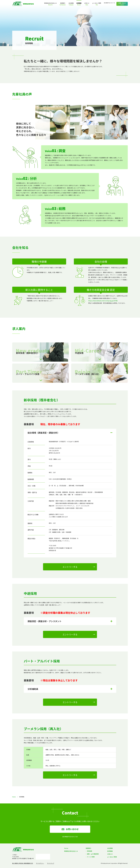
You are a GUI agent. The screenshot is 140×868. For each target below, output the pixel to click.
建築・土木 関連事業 (93, 854)
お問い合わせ (122, 3)
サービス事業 (91, 857)
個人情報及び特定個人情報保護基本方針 (23, 863)
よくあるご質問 (97, 3)
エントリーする (70, 567)
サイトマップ (51, 863)
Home (14, 797)
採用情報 (79, 3)
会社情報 (71, 3)
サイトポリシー (40, 863)
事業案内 (63, 3)
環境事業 (90, 851)
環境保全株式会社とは (50, 3)
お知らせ (87, 3)
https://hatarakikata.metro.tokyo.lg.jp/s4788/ (103, 301)
